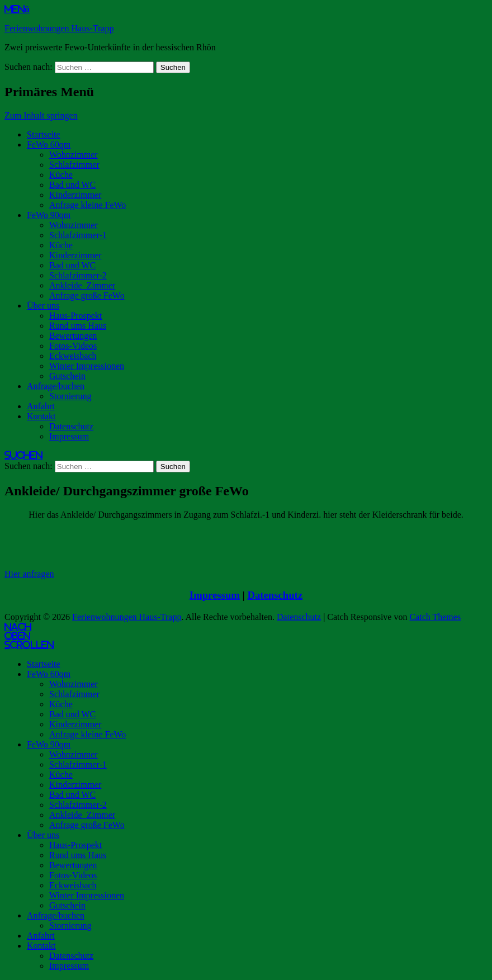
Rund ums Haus (78, 326)
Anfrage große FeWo (87, 295)
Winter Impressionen (87, 366)
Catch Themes (435, 617)
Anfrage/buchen (56, 386)
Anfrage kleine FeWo (87, 205)
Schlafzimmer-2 (78, 275)
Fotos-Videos (73, 346)
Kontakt (41, 416)
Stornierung (70, 396)
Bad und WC (72, 185)
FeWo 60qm (49, 145)
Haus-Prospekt (75, 316)
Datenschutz (71, 426)
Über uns (43, 306)
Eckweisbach (73, 356)
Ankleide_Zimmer (82, 285)
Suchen (23, 455)
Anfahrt (41, 406)
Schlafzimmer (74, 165)
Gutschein (67, 376)
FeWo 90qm (49, 215)
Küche (61, 175)
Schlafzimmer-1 (78, 235)
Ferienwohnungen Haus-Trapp (59, 28)
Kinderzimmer (75, 195)
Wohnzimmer (74, 155)
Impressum (69, 436)
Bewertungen (73, 336)
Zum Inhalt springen (41, 115)
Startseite (44, 134)
